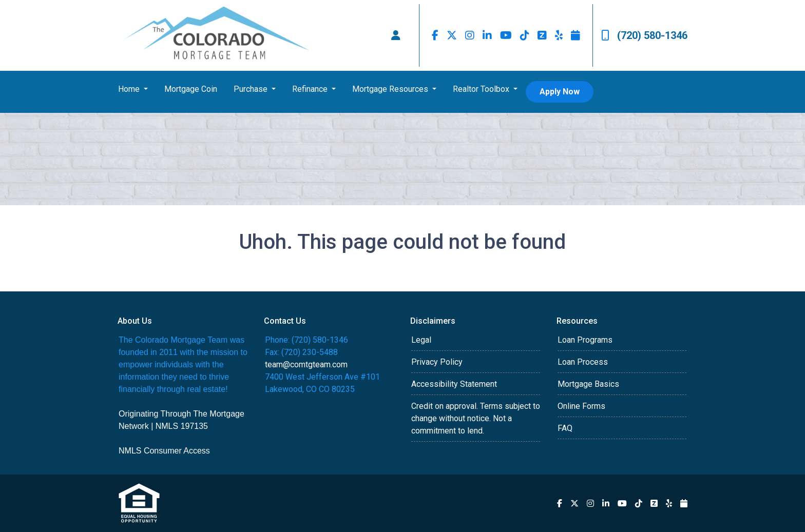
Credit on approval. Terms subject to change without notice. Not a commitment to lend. (476, 418)
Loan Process (583, 362)
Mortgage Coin (191, 89)
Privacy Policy (437, 362)
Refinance (311, 89)
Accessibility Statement (454, 384)
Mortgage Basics (588, 384)
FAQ (565, 428)
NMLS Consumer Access (164, 451)
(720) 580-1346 (644, 35)
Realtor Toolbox (482, 89)
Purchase (252, 89)
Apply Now (560, 92)
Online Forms (581, 406)
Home (130, 89)
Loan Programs (585, 340)
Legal (421, 340)
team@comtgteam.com (306, 364)
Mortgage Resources (391, 89)
